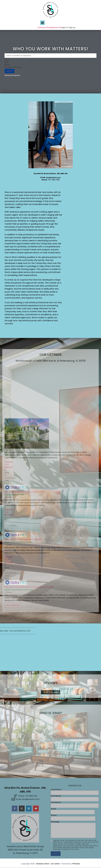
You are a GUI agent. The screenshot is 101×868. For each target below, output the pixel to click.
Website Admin (43, 864)
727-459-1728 (54, 180)
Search (9, 71)
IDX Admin (55, 864)
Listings (50, 27)
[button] (42, 23)
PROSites (76, 864)
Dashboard (42, 27)
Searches (58, 27)
